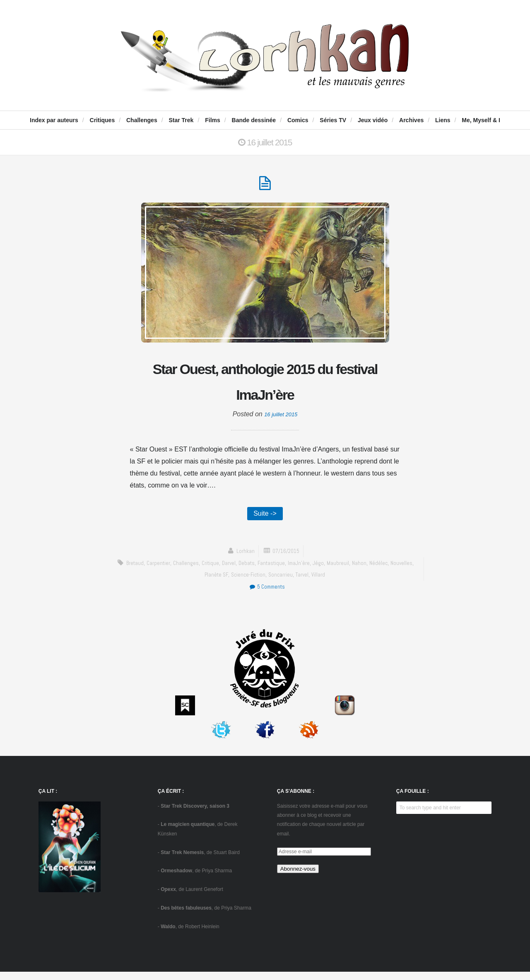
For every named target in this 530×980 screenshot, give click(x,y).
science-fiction (260, 583)
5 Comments (267, 595)
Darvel (240, 571)
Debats (259, 571)
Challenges (142, 120)
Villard (336, 583)
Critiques (102, 120)
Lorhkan (243, 559)
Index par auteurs (54, 120)
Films (213, 120)
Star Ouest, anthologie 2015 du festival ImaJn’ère (265, 385)
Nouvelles (198, 583)
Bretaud (140, 571)
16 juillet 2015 (281, 420)
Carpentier (165, 571)
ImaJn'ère (316, 571)
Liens (443, 120)
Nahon (379, 571)
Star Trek (181, 120)
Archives (411, 120)
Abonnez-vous (298, 877)
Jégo (337, 571)
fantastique (286, 571)
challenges (194, 571)
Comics (298, 120)
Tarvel (318, 583)
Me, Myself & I (481, 120)
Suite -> (265, 520)
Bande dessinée (254, 120)
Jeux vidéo (373, 120)
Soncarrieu (295, 583)
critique (220, 571)
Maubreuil (357, 571)
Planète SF (226, 583)
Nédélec (399, 571)
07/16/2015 (287, 559)
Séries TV (333, 120)
